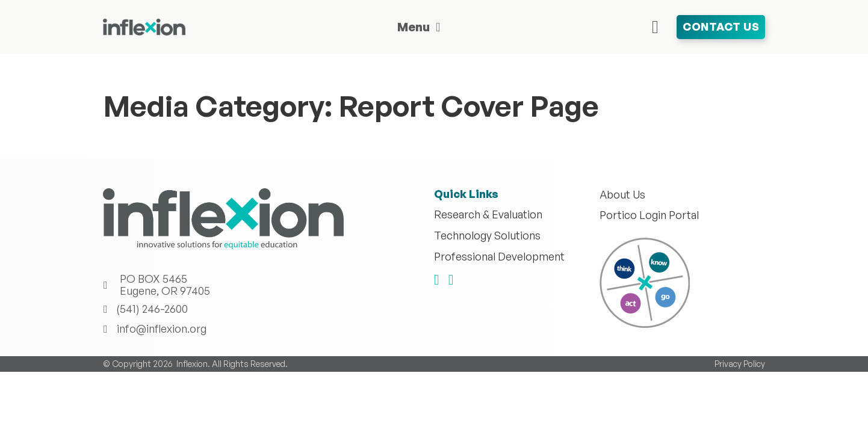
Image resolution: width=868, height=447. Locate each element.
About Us (622, 195)
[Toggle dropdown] (438, 27)
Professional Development (499, 257)
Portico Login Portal (649, 215)
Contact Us (721, 26)
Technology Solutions (487, 236)
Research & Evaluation (488, 215)
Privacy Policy (740, 364)
